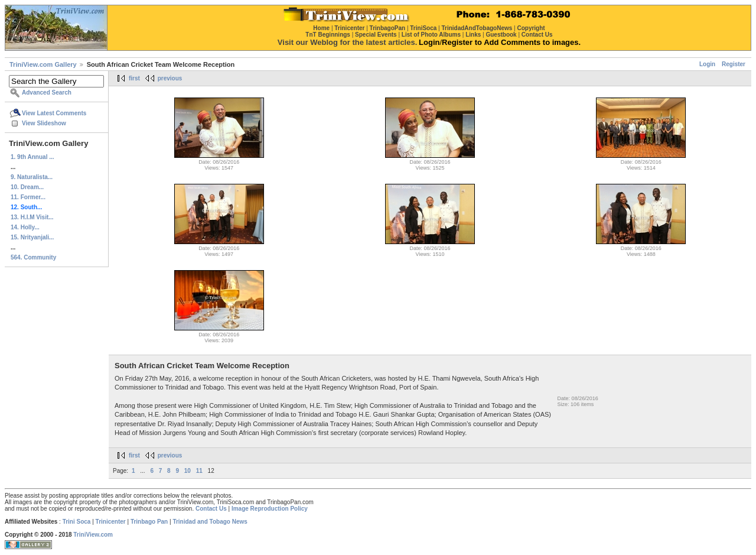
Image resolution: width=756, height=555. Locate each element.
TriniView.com (93, 535)
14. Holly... (25, 227)
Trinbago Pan (149, 522)
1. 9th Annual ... (32, 157)
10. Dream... (27, 187)
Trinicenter (111, 522)
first (134, 78)
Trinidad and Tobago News (210, 522)
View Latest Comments (54, 113)
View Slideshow (44, 123)
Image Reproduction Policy (270, 509)
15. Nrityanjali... (32, 237)
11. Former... (28, 197)
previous (170, 78)
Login (707, 64)
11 (199, 471)
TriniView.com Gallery (43, 64)
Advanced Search (47, 92)
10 (188, 471)
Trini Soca (77, 522)
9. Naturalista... (32, 177)
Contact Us (211, 509)
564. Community (33, 257)
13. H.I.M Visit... (32, 217)
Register (734, 64)
